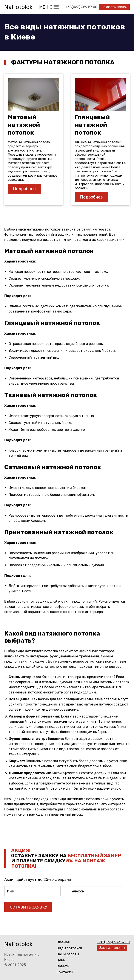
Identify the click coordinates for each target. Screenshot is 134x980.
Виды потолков (69, 948)
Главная (63, 942)
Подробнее (24, 189)
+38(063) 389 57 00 (81, 7)
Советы (63, 966)
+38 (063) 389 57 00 (113, 942)
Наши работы (68, 954)
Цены (61, 960)
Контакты (65, 972)
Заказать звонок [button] (114, 7)
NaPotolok (18, 7)
